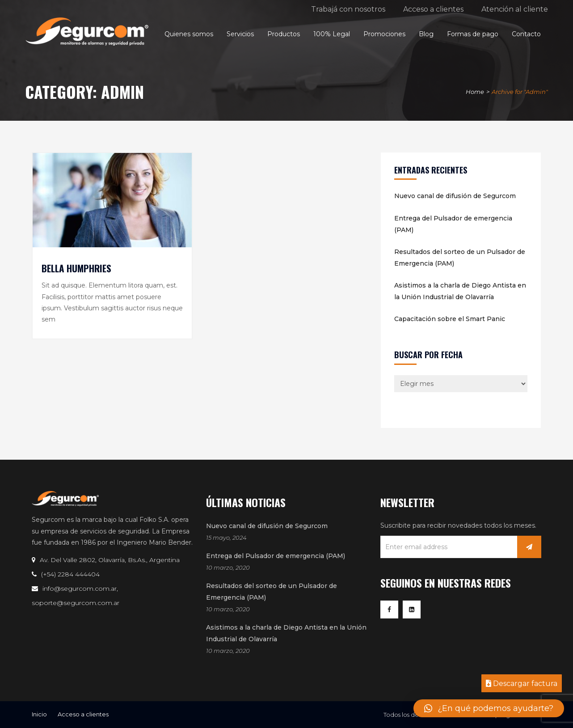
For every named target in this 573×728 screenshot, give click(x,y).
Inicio (39, 714)
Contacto (526, 34)
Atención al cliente (515, 9)
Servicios (240, 34)
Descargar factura (522, 684)
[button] (489, 708)
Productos (284, 34)
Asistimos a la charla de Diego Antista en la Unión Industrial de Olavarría (460, 291)
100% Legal (332, 34)
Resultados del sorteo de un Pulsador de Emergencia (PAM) (460, 258)
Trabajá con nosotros (348, 9)
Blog (426, 34)
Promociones (384, 34)
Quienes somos (189, 34)
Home (475, 92)
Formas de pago (473, 34)
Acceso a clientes (433, 9)
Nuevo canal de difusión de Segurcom (455, 196)
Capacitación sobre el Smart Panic (450, 319)
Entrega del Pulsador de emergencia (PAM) (453, 224)
